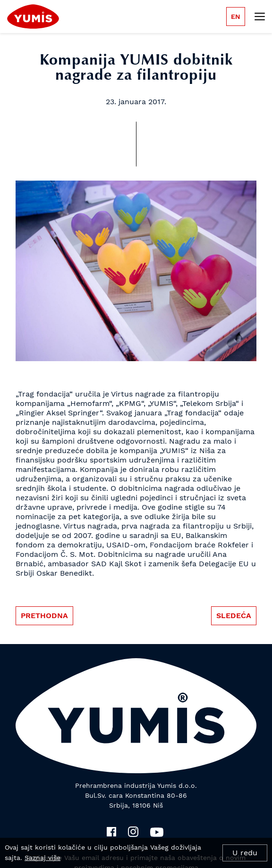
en (236, 17)
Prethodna (44, 616)
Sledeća (234, 616)
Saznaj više (42, 858)
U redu (245, 853)
